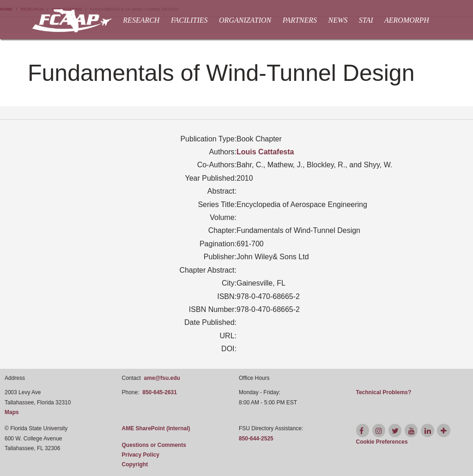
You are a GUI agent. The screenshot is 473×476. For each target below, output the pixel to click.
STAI (366, 20)
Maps (12, 412)
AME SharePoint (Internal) (156, 428)
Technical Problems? (384, 392)
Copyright (135, 464)
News (338, 20)
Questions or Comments (154, 445)
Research (141, 20)
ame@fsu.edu (162, 378)
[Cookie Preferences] (382, 442)
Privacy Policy (141, 455)
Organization (245, 20)
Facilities (189, 20)
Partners (300, 20)
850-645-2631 (160, 392)
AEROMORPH (407, 20)
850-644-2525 (256, 439)
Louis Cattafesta (265, 152)
